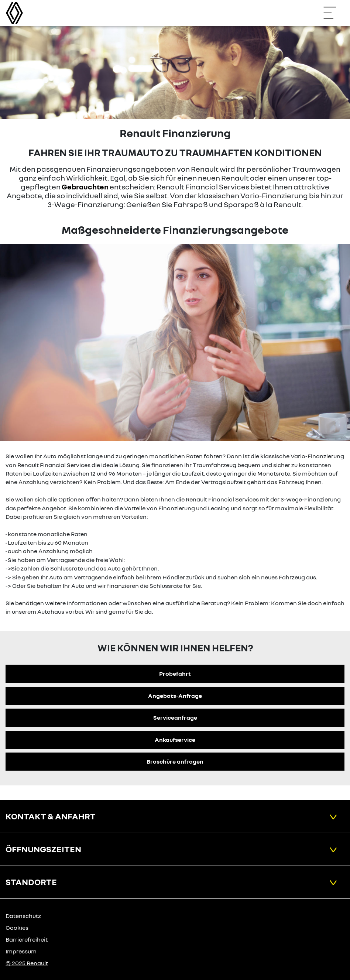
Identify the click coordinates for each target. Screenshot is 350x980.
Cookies (17, 928)
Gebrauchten (85, 186)
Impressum (21, 951)
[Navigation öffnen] (333, 13)
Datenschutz (23, 916)
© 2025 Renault (27, 963)
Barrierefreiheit (27, 939)
